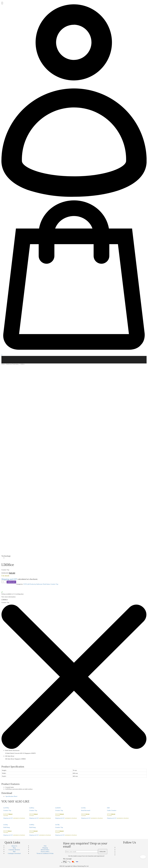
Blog (14, 848)
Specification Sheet (11, 796)
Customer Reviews (95, 362)
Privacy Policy (45, 852)
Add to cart (11, 582)
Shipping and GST (9, 579)
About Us (14, 846)
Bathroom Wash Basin (12, 364)
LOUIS (60, 358)
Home (3, 364)
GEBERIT (69, 358)
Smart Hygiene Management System (66, 362)
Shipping (45, 848)
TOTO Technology (46, 362)
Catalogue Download (14, 853)
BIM (14, 852)
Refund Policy (45, 850)
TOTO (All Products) (30, 584)
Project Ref (84, 362)
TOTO (53, 358)
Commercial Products (91, 358)
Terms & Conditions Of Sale (45, 853)
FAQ (45, 846)
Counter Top (54, 584)
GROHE (78, 358)
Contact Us (105, 362)
